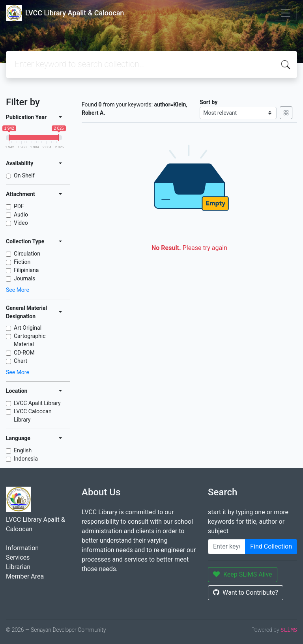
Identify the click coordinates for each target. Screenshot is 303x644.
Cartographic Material (30, 340)
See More (18, 290)
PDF (19, 206)
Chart (21, 361)
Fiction (22, 262)
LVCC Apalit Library (37, 403)
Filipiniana (26, 270)
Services (18, 557)
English (23, 450)
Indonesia (26, 459)
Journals (24, 278)
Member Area (25, 576)
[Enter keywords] (227, 547)
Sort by (209, 102)
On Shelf (24, 175)
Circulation (27, 254)
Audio (21, 215)
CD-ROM (24, 353)
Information (22, 548)
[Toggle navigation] (286, 13)
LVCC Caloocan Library (33, 415)
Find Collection (271, 546)
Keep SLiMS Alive (243, 574)
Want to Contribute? (246, 593)
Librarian (18, 567)
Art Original (28, 328)
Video (21, 223)
